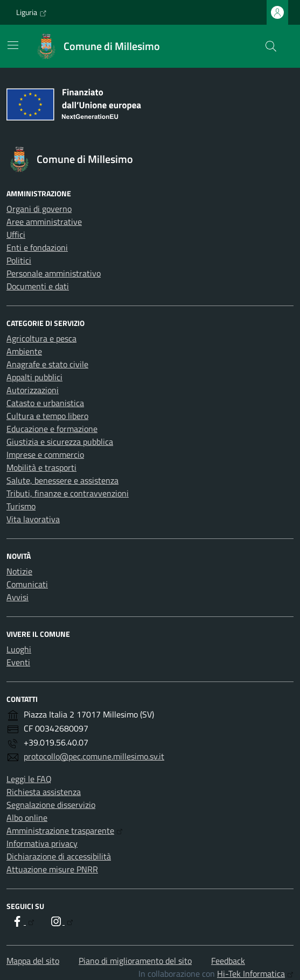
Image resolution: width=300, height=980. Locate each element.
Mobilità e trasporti (41, 467)
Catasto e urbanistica (45, 403)
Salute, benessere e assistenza (62, 480)
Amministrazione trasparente (65, 830)
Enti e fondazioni (37, 247)
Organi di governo (39, 209)
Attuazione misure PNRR (52, 869)
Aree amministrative (44, 222)
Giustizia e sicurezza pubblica (60, 442)
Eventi (18, 662)
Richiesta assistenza (44, 792)
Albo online (27, 818)
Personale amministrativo (54, 273)
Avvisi (18, 597)
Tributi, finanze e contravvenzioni (68, 493)
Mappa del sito (33, 961)
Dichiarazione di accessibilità (59, 856)
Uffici (16, 235)
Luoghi (19, 649)
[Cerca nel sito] (271, 46)
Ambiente (24, 351)
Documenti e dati (38, 286)
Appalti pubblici (34, 377)
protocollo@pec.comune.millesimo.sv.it (94, 756)
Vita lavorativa (33, 519)
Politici (19, 260)
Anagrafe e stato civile (47, 364)
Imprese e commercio (45, 455)
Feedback (228, 961)
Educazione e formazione (52, 429)
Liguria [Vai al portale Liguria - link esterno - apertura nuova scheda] (32, 12)
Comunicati (27, 584)
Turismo (21, 506)
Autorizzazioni (33, 390)
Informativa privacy (42, 843)
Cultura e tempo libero (47, 416)
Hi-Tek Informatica (255, 974)
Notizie (19, 571)
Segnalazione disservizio (51, 805)
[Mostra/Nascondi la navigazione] (13, 45)
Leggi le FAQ (29, 779)
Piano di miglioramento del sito (135, 961)
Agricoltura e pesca (41, 338)
